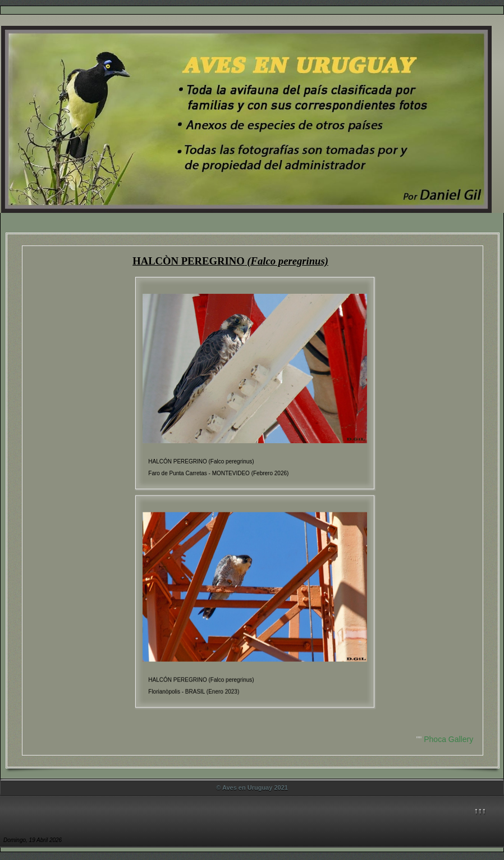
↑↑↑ (480, 811)
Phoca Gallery (448, 739)
